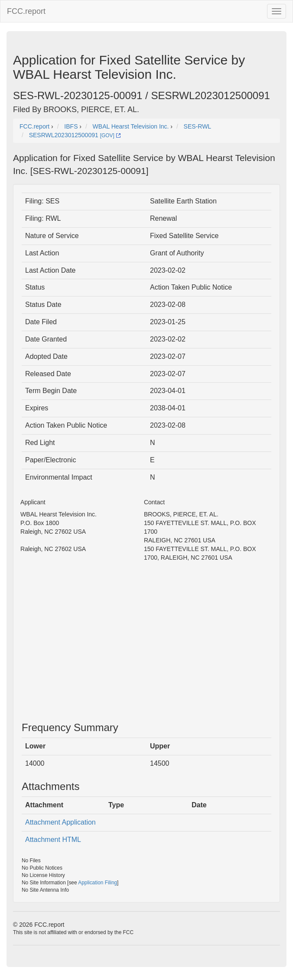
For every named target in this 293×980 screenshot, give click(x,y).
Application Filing (98, 883)
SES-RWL (198, 126)
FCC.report (26, 11)
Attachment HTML (53, 840)
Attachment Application (60, 822)
